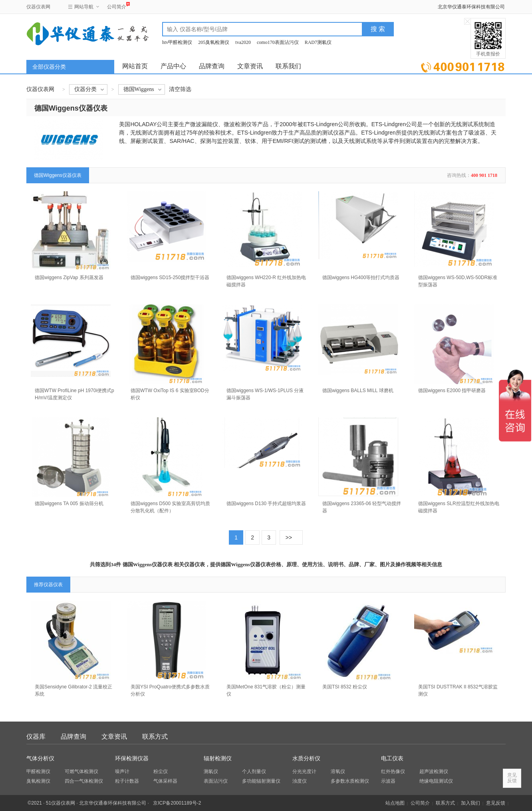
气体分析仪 (40, 758)
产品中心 (173, 66)
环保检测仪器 (132, 758)
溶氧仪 (338, 771)
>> (289, 537)
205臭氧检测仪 (214, 42)
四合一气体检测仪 (84, 781)
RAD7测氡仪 (318, 42)
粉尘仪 (161, 771)
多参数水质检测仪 (350, 781)
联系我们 (288, 66)
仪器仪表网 (38, 7)
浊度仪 (300, 781)
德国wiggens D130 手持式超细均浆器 (266, 504)
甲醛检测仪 (38, 771)
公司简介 (117, 6)
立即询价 (463, 66)
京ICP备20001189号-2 (177, 803)
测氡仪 (211, 771)
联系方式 (155, 737)
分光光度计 (304, 771)
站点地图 (395, 803)
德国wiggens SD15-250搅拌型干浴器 (170, 278)
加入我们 (470, 803)
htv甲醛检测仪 (177, 42)
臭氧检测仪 (38, 781)
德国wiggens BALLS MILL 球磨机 (358, 391)
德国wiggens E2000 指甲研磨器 (452, 391)
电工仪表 (392, 758)
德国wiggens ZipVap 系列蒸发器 (69, 278)
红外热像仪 (393, 771)
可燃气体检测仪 (81, 771)
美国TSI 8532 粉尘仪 (345, 687)
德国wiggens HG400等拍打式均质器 (361, 278)
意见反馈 (496, 803)
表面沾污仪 (216, 781)
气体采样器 (165, 781)
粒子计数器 (127, 781)
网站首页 (135, 66)
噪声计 (122, 771)
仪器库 (36, 737)
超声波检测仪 (434, 771)
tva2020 (243, 42)
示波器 (388, 781)
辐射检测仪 (218, 758)
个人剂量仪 (254, 771)
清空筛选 (180, 89)
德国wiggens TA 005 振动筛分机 (69, 504)
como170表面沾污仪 (278, 42)
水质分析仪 (306, 758)
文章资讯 (250, 66)
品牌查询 (212, 66)
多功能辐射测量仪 (261, 781)
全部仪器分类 (49, 67)
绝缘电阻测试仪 (436, 781)
